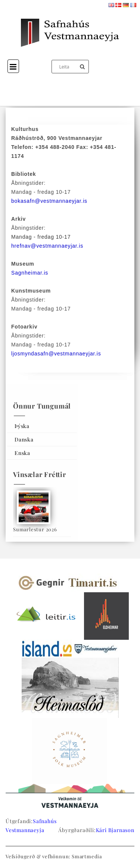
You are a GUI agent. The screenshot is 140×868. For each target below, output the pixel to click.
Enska (22, 453)
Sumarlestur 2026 (35, 529)
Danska (24, 439)
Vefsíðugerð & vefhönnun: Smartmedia (54, 856)
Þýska (22, 426)
